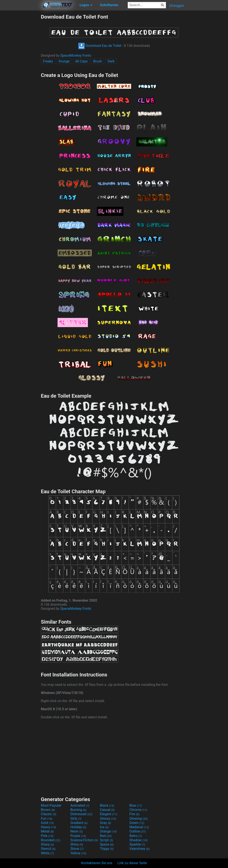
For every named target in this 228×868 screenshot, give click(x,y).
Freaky (48, 61)
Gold (47, 823)
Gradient (79, 823)
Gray (105, 823)
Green (137, 823)
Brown (48, 810)
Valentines (140, 849)
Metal (47, 831)
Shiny (77, 844)
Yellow (78, 853)
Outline (138, 831)
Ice (104, 827)
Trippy (107, 849)
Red (106, 836)
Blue (136, 805)
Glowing (138, 819)
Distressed (81, 814)
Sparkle (137, 844)
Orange (108, 831)
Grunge (64, 61)
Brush (98, 61)
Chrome (138, 810)
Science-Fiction (84, 840)
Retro (136, 836)
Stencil (48, 849)
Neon (77, 831)
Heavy (48, 827)
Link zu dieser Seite (132, 863)
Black (107, 805)
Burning (78, 810)
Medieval (139, 827)
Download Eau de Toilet (100, 46)
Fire (134, 814)
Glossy (108, 819)
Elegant (109, 814)
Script (107, 840)
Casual (107, 810)
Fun (47, 819)
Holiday (78, 827)
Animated (80, 805)
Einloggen (177, 6)
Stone (77, 849)
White (47, 853)
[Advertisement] (20, 78)
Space (107, 844)
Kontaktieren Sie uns (97, 863)
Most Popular (51, 805)
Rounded (51, 840)
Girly (76, 819)
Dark (111, 61)
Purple (78, 836)
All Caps (81, 61)
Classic (49, 814)
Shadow (138, 840)
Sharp (47, 844)
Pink (47, 836)
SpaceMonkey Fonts (76, 55)
